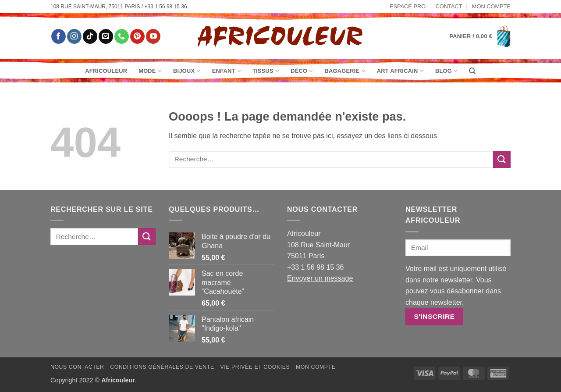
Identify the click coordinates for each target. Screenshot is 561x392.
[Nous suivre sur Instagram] (74, 36)
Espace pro (408, 6)
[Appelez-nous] (122, 36)
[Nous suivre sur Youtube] (153, 36)
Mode (150, 71)
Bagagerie (345, 71)
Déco (302, 71)
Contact (449, 6)
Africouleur (106, 71)
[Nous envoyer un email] (106, 36)
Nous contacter (77, 367)
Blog (446, 71)
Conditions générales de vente (162, 367)
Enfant (227, 71)
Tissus (266, 71)
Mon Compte (491, 6)
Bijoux (187, 71)
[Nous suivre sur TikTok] (90, 36)
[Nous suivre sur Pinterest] (137, 36)
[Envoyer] (502, 159)
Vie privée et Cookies (255, 367)
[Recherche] (472, 71)
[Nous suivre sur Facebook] (59, 36)
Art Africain (400, 71)
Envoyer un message (320, 278)
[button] (480, 36)
